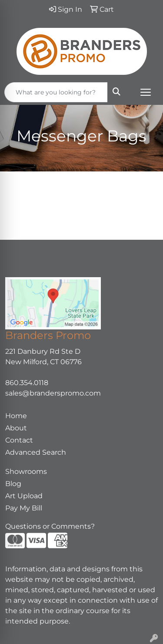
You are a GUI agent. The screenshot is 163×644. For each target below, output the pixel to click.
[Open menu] (146, 92)
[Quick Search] (56, 92)
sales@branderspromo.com (53, 393)
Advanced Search (36, 452)
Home (16, 416)
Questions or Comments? (50, 526)
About (16, 428)
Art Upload (24, 496)
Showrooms (26, 471)
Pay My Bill (24, 508)
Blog (13, 484)
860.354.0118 (27, 383)
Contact (19, 440)
